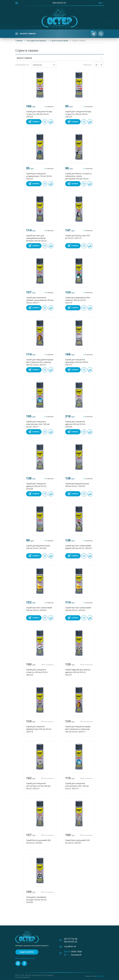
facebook (24, 963)
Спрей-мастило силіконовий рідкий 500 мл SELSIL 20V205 (79, 547)
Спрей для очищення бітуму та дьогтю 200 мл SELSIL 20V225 (78, 114)
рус (100, 3)
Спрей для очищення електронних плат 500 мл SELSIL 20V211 (38, 424)
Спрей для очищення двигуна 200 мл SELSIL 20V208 (36, 486)
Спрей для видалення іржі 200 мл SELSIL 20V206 (38, 547)
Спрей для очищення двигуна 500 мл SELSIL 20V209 (76, 424)
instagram (18, 963)
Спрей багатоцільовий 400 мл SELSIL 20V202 (38, 841)
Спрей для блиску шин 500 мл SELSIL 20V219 (77, 237)
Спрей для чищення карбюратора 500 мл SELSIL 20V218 (39, 729)
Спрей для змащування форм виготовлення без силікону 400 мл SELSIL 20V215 (40, 362)
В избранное (45, 122)
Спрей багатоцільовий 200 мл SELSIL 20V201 (77, 841)
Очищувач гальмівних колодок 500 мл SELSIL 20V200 (37, 900)
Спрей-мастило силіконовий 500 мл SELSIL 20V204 (39, 609)
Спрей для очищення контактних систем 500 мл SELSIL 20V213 (38, 786)
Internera (100, 976)
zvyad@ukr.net (70, 946)
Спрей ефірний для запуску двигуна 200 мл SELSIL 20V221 (78, 672)
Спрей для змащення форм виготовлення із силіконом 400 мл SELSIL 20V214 (78, 729)
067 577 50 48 (71, 939)
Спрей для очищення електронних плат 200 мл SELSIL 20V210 (77, 786)
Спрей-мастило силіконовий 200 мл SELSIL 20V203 (78, 609)
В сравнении (51, 122)
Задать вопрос (27, 952)
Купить (36, 122)
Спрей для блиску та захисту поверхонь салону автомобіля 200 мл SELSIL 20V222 (78, 176)
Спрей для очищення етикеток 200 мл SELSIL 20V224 (37, 672)
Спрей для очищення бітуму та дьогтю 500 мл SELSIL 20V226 (39, 114)
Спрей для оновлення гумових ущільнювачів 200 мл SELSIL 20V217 (40, 300)
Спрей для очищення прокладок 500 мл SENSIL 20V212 (77, 362)
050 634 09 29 (59, 3)
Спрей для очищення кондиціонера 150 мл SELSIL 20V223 (39, 176)
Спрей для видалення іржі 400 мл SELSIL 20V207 (77, 485)
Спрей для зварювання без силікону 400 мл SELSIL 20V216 (78, 300)
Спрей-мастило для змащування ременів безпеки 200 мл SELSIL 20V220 (37, 238)
